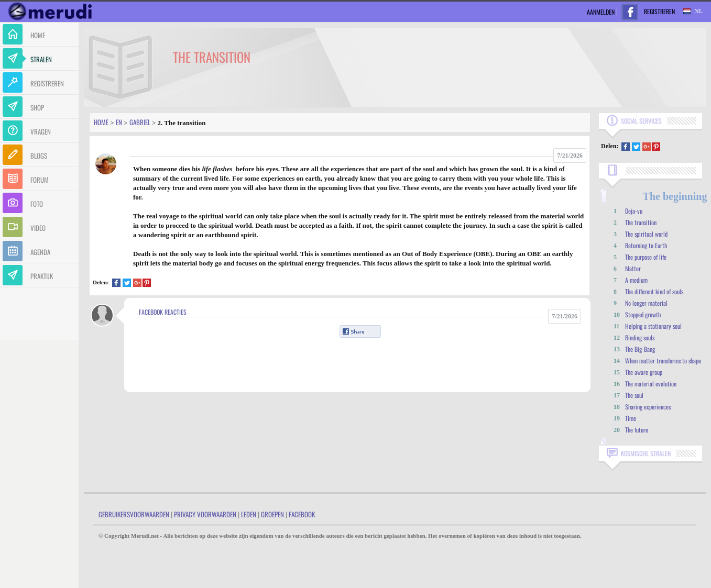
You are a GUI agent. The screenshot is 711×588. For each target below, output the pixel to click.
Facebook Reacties (163, 312)
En (119, 122)
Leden (249, 514)
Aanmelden (601, 12)
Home (101, 122)
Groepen (272, 514)
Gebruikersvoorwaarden (134, 514)
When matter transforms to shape (663, 360)
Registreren (659, 11)
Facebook (302, 514)
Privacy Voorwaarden (205, 514)
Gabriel (140, 122)
